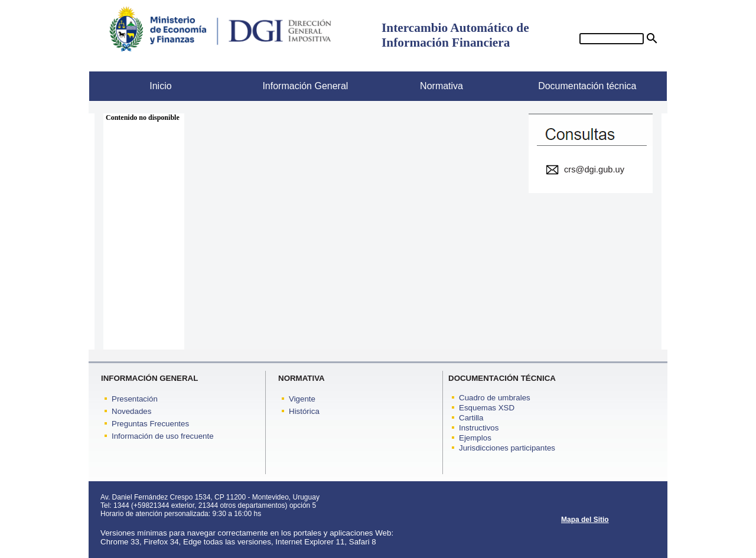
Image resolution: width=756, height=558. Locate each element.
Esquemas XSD (487, 408)
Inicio (131, 86)
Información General (291, 86)
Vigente (302, 399)
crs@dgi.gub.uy (594, 169)
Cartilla (471, 418)
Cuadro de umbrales (495, 398)
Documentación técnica (579, 86)
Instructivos (479, 428)
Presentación (135, 399)
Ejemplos (475, 438)
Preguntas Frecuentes (150, 424)
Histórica (304, 411)
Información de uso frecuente (163, 436)
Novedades (131, 411)
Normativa (421, 86)
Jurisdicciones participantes (507, 448)
